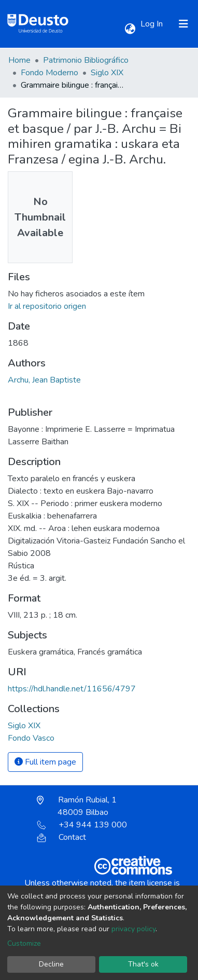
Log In (153, 24)
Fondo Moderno (50, 73)
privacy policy (133, 929)
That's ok (143, 964)
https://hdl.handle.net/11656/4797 (72, 689)
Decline (51, 964)
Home (19, 60)
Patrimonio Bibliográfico (86, 60)
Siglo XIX (107, 73)
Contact (61, 837)
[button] (130, 29)
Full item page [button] (45, 762)
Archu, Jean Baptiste (44, 380)
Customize (24, 943)
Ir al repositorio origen (47, 306)
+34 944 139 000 (82, 825)
